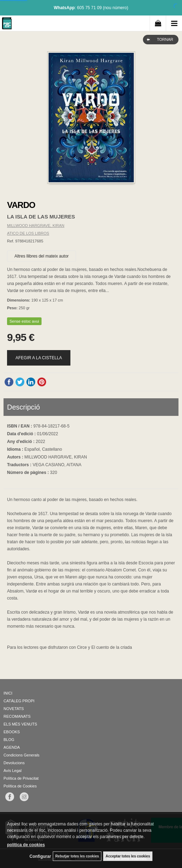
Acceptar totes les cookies (128, 856)
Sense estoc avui (24, 321)
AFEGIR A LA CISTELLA (39, 358)
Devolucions (14, 763)
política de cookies (26, 845)
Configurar (40, 856)
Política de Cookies (20, 786)
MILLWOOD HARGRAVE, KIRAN (36, 226)
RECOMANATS (17, 716)
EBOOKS (12, 732)
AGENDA (12, 747)
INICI (8, 693)
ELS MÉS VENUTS (20, 724)
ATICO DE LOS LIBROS (28, 233)
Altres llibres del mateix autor (42, 256)
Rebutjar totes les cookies (77, 856)
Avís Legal (12, 771)
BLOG (9, 740)
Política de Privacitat (21, 778)
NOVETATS (14, 709)
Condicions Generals (21, 755)
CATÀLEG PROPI (19, 701)
